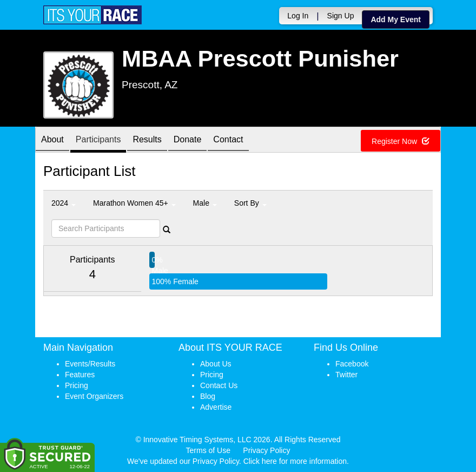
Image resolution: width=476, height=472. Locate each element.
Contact (228, 140)
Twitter (346, 375)
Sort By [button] (250, 203)
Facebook (352, 364)
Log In (298, 16)
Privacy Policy (266, 450)
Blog (208, 396)
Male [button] (205, 203)
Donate (188, 140)
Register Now (401, 141)
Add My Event (396, 19)
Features (80, 375)
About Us (216, 364)
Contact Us (219, 385)
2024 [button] (64, 203)
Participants (98, 140)
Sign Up (341, 16)
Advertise (216, 407)
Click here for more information (295, 461)
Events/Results (90, 364)
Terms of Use (208, 450)
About (52, 140)
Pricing (77, 385)
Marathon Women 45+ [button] (134, 203)
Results (147, 140)
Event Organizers (94, 396)
